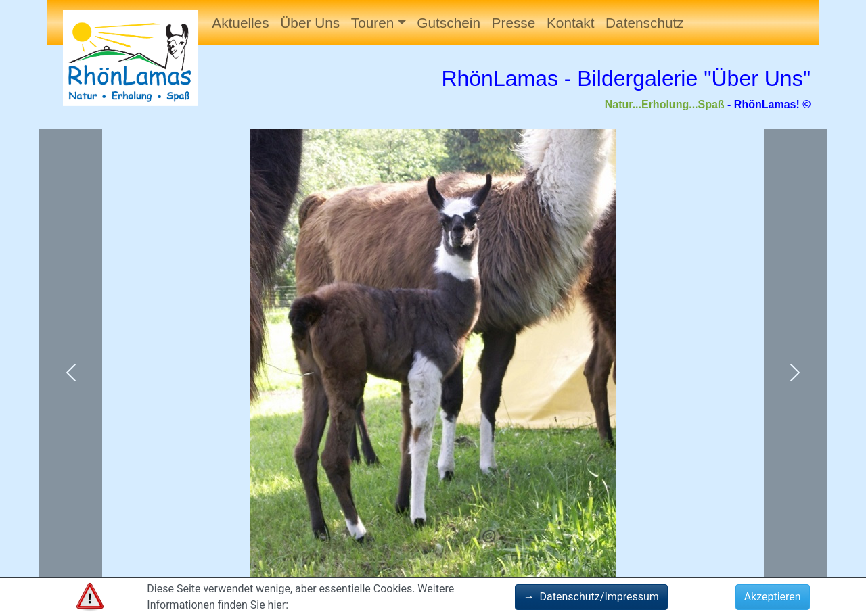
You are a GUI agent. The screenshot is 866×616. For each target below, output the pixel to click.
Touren (373, 23)
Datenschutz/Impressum (591, 597)
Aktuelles (240, 23)
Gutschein (449, 23)
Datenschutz (645, 23)
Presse (514, 23)
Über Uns (310, 23)
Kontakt (571, 23)
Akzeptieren (773, 597)
